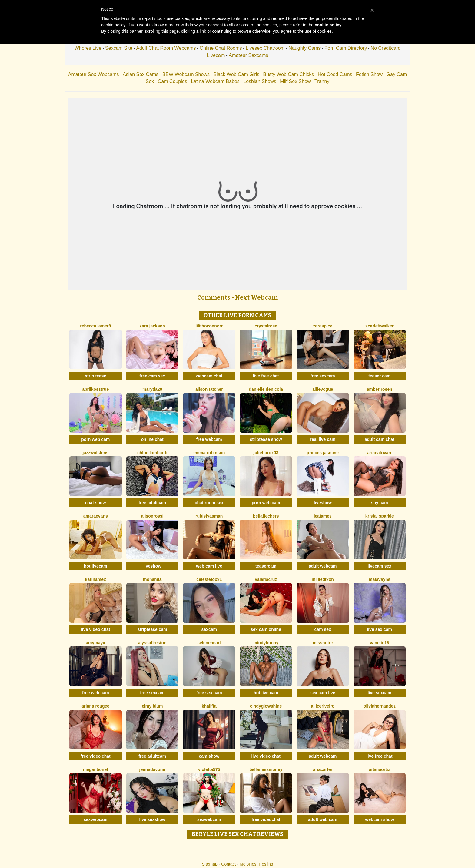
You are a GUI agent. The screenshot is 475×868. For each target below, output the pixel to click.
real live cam (323, 439)
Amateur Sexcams (249, 55)
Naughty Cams (304, 48)
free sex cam (209, 693)
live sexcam (379, 693)
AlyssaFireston (152, 643)
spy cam (380, 503)
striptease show (266, 439)
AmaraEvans (96, 516)
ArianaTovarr (379, 453)
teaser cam (379, 376)
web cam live (209, 566)
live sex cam (379, 629)
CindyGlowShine (266, 706)
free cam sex (152, 376)
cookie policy (328, 25)
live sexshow (152, 819)
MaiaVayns (380, 579)
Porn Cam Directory (346, 48)
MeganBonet (96, 769)
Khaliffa (209, 706)
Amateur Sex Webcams (94, 74)
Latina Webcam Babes (215, 81)
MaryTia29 (152, 389)
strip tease (95, 376)
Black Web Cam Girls (236, 74)
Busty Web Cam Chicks (289, 74)
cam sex (323, 629)
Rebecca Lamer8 (95, 326)
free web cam (96, 693)
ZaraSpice (323, 326)
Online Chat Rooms (221, 48)
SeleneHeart (209, 643)
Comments (214, 297)
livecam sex (379, 566)
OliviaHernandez (380, 706)
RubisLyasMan (209, 516)
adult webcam (323, 566)
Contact (228, 864)
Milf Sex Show (295, 81)
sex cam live (323, 693)
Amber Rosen (380, 389)
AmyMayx (95, 643)
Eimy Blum (152, 706)
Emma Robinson (209, 453)
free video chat (96, 756)
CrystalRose (266, 326)
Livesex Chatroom (265, 48)
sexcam (209, 629)
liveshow (323, 503)
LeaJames (323, 516)
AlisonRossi (152, 516)
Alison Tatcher (209, 389)
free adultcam (152, 503)
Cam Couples (173, 81)
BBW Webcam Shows (186, 74)
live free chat (266, 376)
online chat (152, 439)
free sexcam (323, 376)
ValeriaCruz (266, 579)
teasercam (266, 566)
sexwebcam (96, 819)
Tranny (322, 81)
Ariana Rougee (95, 706)
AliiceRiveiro (323, 706)
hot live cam (266, 693)
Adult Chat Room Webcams (166, 48)
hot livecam (96, 566)
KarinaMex (96, 579)
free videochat (266, 819)
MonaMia (152, 579)
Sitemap (209, 864)
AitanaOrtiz (380, 769)
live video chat (95, 629)
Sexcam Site (119, 48)
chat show (95, 503)
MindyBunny (266, 643)
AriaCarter (323, 769)
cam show (209, 756)
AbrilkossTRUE (95, 389)
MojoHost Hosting (256, 864)
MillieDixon (323, 579)
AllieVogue (323, 389)
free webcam (209, 439)
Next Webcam (256, 297)
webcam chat (209, 376)
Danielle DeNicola (266, 389)
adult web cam (323, 819)
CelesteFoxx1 (209, 579)
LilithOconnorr (209, 326)
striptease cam (152, 629)
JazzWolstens (95, 453)
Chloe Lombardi (152, 453)
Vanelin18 (380, 643)
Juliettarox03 (266, 453)
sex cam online (266, 629)
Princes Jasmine (323, 453)
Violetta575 (209, 769)
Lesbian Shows (260, 81)
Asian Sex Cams (141, 74)
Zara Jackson (152, 326)
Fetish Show (369, 74)
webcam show (379, 819)
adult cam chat (380, 439)
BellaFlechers (266, 516)
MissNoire (323, 643)
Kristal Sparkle (380, 516)
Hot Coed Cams (335, 74)
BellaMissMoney (266, 769)
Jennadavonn (152, 769)
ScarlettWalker (379, 326)
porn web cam (95, 439)
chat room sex (209, 503)
